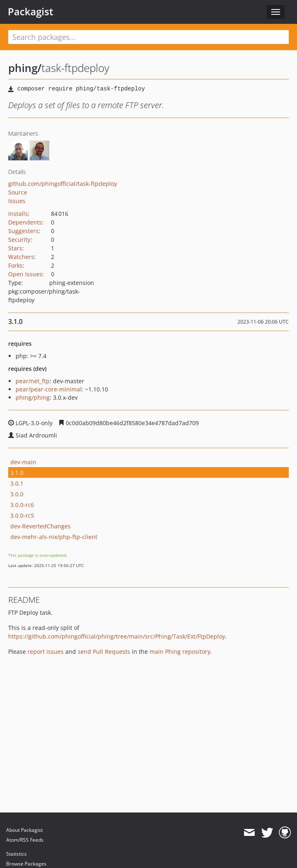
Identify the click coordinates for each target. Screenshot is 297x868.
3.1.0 (17, 473)
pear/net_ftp (33, 381)
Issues (17, 201)
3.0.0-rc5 (22, 515)
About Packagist (24, 830)
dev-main (23, 462)
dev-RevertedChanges (40, 526)
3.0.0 (17, 494)
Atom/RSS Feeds (25, 840)
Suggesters (23, 231)
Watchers (21, 257)
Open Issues (25, 274)
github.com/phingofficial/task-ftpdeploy (63, 184)
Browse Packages (26, 864)
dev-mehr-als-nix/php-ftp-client (54, 537)
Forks (15, 265)
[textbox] (148, 37)
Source (18, 192)
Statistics (16, 854)
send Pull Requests (104, 652)
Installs (18, 214)
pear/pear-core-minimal (49, 389)
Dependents (25, 222)
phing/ (25, 68)
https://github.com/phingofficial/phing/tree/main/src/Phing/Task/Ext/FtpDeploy (117, 636)
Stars (15, 248)
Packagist (31, 12)
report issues (46, 652)
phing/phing (33, 397)
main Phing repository (180, 652)
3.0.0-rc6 (22, 505)
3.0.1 (17, 483)
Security (19, 240)
